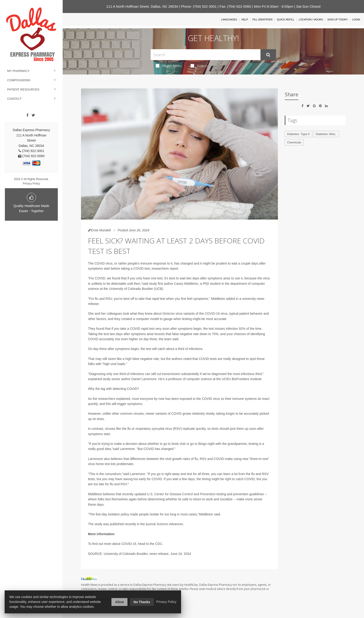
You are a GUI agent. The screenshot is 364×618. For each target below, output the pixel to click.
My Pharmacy (18, 71)
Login (356, 19)
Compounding (19, 80)
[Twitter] (33, 115)
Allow (119, 602)
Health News (169, 66)
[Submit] (268, 55)
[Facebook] (28, 115)
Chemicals (294, 142)
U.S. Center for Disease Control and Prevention (181, 494)
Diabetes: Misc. (326, 134)
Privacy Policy (31, 184)
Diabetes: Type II (298, 134)
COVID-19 (212, 314)
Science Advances (170, 524)
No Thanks (142, 602)
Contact (14, 99)
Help (245, 19)
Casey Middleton (186, 284)
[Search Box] (206, 55)
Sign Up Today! (338, 19)
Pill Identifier (262, 19)
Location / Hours (311, 19)
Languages (229, 19)
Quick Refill (286, 19)
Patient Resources (23, 89)
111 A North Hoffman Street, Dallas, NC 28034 (142, 6)
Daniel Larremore (144, 379)
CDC (159, 544)
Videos (199, 66)
